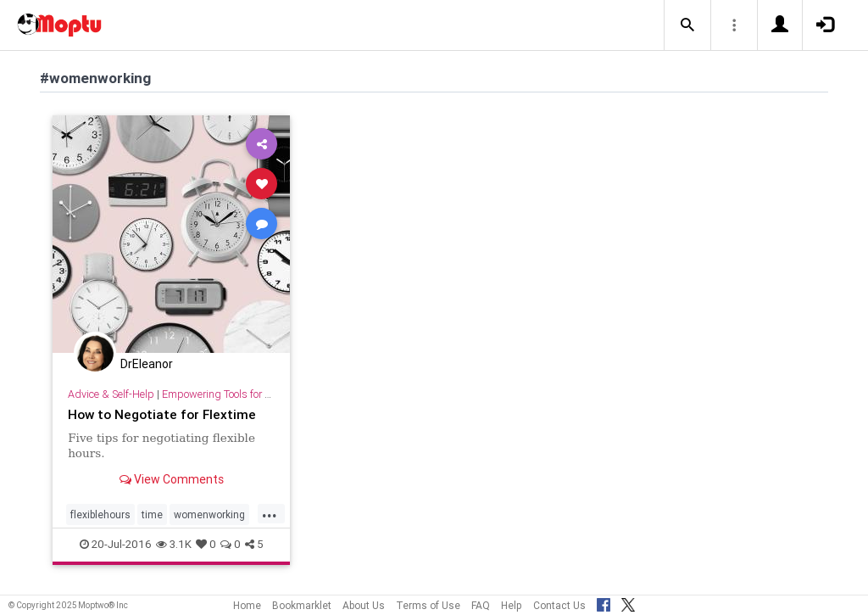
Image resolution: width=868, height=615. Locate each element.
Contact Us (559, 605)
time (152, 514)
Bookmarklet (302, 605)
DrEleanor (147, 364)
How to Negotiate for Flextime (162, 414)
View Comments (172, 479)
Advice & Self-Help (111, 394)
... (270, 513)
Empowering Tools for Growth (230, 394)
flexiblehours (100, 514)
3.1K (174, 544)
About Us (364, 605)
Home (247, 605)
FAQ (481, 605)
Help (512, 605)
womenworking (209, 514)
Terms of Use (428, 605)
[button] (687, 25)
